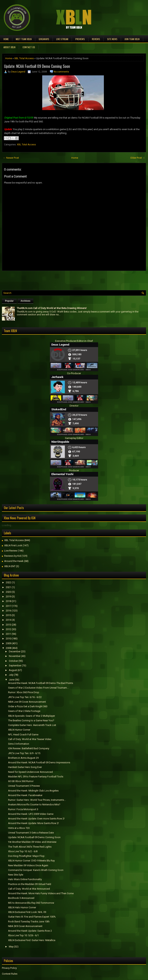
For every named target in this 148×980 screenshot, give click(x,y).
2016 (8, 611)
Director (74, 406)
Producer (74, 470)
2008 (8, 648)
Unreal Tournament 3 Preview (24, 786)
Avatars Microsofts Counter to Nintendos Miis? (34, 804)
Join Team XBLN (132, 39)
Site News (112, 39)
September (15, 666)
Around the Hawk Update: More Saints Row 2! (33, 823)
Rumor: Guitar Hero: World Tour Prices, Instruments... (37, 800)
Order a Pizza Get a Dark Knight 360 (28, 706)
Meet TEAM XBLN (24, 39)
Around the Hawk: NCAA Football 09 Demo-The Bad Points (41, 683)
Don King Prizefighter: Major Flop (26, 856)
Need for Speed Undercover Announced (30, 772)
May (11, 947)
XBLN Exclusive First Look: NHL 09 (27, 912)
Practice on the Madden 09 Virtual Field (30, 884)
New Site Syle (16, 875)
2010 (8, 639)
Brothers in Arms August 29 (23, 758)
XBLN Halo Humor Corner (22, 907)
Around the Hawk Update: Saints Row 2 (30, 931)
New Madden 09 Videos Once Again (28, 865)
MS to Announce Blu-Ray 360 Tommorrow (31, 903)
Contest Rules (10, 974)
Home (6, 39)
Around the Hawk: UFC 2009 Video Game (31, 814)
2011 (8, 634)
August (13, 670)
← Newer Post (11, 158)
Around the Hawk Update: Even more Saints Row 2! (36, 819)
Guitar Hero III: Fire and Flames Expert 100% (32, 917)
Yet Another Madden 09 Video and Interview (32, 842)
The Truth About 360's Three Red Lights (30, 847)
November (15, 656)
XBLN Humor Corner (19, 730)
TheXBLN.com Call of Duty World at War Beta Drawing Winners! (52, 308)
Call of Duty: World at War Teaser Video (30, 739)
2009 (8, 643)
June (12, 680)
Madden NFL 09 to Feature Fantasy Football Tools (36, 777)
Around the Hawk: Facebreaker (25, 795)
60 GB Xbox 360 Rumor (21, 781)
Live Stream (62, 39)
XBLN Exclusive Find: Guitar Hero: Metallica (32, 940)
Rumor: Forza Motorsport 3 (23, 809)
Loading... (7, 525)
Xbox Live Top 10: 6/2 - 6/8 (23, 851)
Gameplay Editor (74, 438)
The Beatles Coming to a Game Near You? (31, 720)
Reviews (96, 39)
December (15, 651)
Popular (9, 301)
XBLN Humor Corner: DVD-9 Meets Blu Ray (31, 861)
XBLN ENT (10, 566)
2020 (8, 592)
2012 (8, 629)
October (13, 661)
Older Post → (138, 158)
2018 (8, 601)
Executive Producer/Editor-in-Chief (74, 341)
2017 (8, 606)
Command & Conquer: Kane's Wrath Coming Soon (36, 870)
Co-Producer (74, 373)
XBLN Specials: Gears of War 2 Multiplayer (32, 716)
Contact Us (29, 47)
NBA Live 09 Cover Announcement (27, 702)
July (11, 675)
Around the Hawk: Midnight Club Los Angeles (33, 791)
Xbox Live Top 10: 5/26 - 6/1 (23, 935)
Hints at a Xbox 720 (19, 828)
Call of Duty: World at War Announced (29, 889)
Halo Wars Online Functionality (25, 879)
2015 (8, 615)
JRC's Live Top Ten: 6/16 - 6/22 (25, 697)
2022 (8, 582)
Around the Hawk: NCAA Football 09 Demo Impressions (39, 762)
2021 (8, 587)
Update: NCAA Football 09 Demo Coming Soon (37, 66)
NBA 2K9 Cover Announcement (25, 926)
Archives (26, 301)
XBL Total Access (24, 58)
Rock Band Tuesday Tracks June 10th (29, 921)
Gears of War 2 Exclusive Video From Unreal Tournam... (38, 688)
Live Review (11, 551)
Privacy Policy (9, 968)
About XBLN (9, 47)
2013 (8, 625)
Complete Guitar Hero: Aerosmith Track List (32, 725)
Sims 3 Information (19, 744)
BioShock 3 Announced (21, 898)
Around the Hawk (14, 561)
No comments (61, 72)
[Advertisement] (47, 280)
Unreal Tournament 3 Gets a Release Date (31, 833)
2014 (8, 620)
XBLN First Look (13, 545)
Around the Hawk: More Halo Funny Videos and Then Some (41, 893)
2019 (8, 597)
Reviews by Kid (13, 556)
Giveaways (44, 39)
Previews (80, 39)
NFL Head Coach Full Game (23, 735)
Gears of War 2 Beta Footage (24, 711)
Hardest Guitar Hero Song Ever (25, 767)
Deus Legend (18, 72)
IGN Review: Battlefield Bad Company (29, 748)
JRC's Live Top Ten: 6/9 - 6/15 (24, 753)
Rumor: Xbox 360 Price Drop (24, 692)
